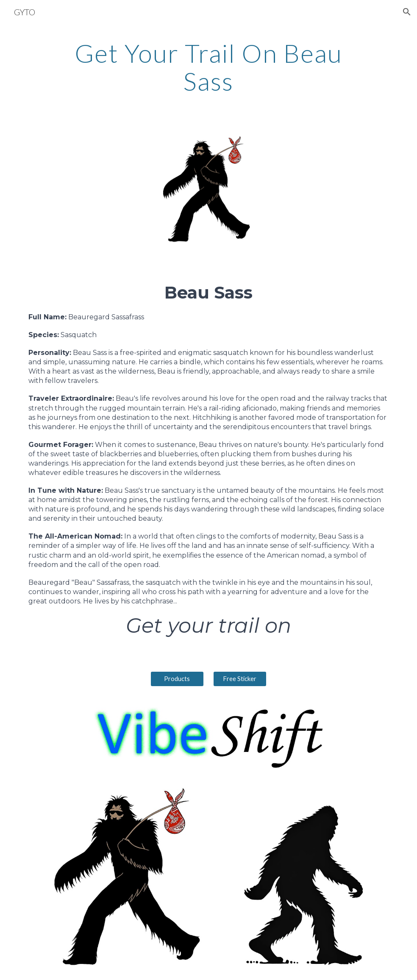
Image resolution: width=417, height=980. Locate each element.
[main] (208, 67)
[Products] (177, 678)
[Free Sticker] (240, 678)
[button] (407, 12)
